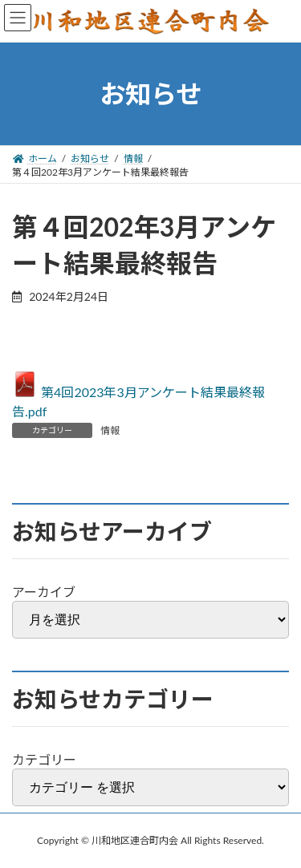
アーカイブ (44, 592)
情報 (110, 430)
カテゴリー (44, 759)
